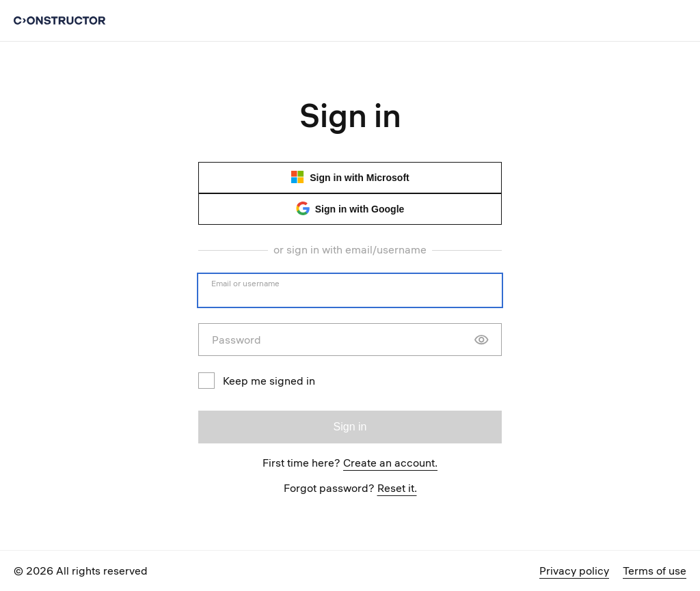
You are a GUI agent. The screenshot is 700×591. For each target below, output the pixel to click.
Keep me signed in (257, 381)
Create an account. (390, 463)
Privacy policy (574, 571)
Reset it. (397, 488)
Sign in (350, 427)
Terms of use (655, 571)
